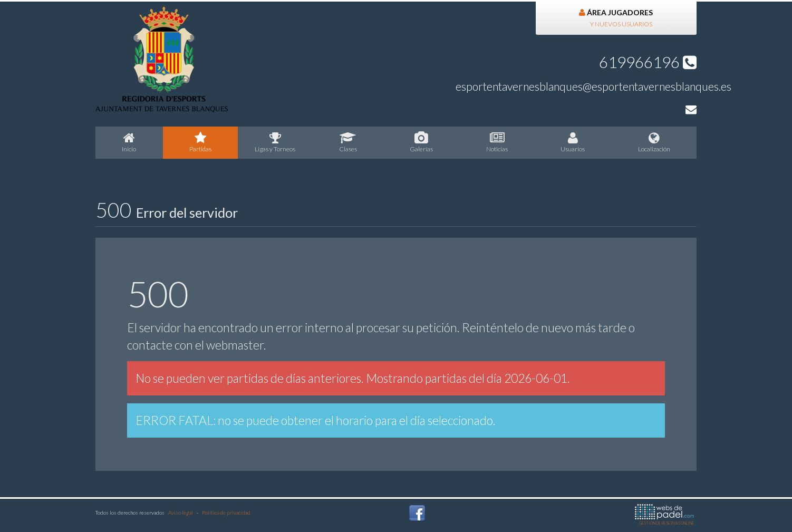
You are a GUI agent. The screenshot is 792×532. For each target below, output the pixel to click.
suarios (573, 142)
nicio (129, 142)
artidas (201, 142)
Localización (654, 142)
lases (348, 142)
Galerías (422, 142)
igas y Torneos (275, 142)
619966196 (648, 62)
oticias (497, 142)
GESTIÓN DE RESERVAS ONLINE (664, 515)
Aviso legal (181, 512)
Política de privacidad (226, 512)
